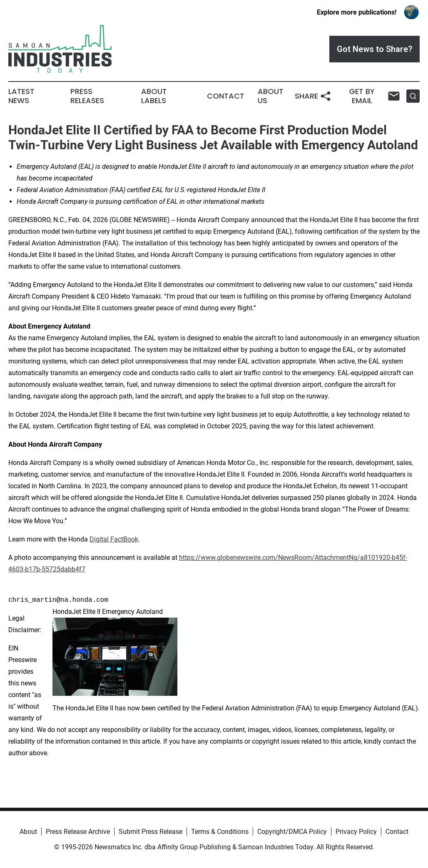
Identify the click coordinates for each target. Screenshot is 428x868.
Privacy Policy (356, 832)
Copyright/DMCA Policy (292, 832)
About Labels (154, 96)
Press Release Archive (78, 832)
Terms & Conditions (220, 832)
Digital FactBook (114, 539)
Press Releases (87, 96)
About (28, 832)
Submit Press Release (151, 832)
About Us (271, 96)
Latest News (21, 96)
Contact (226, 96)
